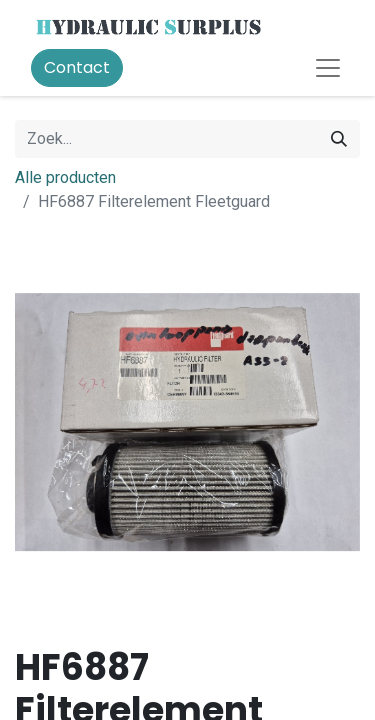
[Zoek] (339, 139)
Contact (77, 67)
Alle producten (65, 177)
